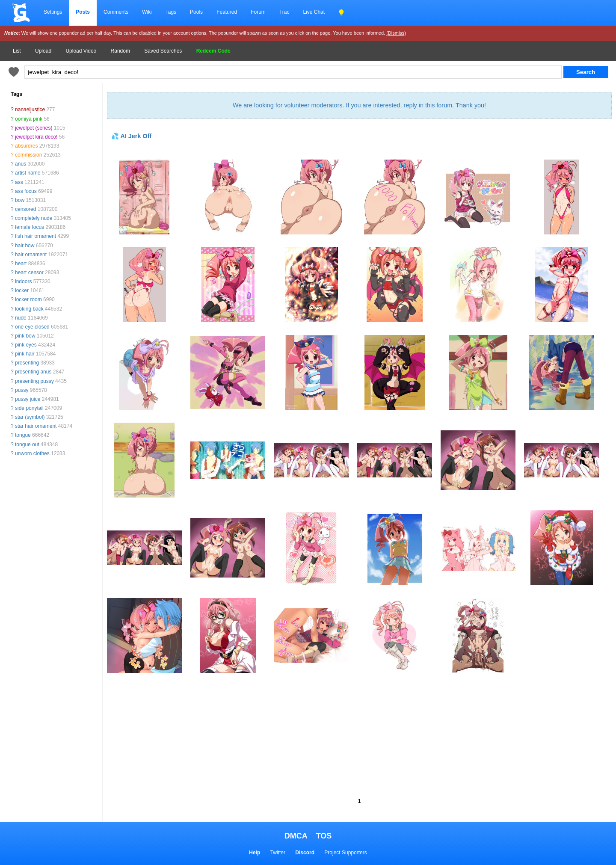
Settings (53, 12)
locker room (28, 299)
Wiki (147, 12)
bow (20, 200)
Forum (258, 12)
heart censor (29, 273)
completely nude (34, 218)
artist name (28, 173)
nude (21, 318)
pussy (22, 390)
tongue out (27, 444)
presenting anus (33, 372)
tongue (23, 435)
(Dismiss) (396, 33)
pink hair (25, 354)
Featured (227, 12)
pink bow (25, 336)
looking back (29, 309)
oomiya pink (29, 119)
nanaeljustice (30, 110)
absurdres (26, 146)
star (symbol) (30, 417)
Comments (116, 12)
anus (21, 164)
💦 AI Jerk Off (131, 136)
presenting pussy (34, 381)
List (17, 51)
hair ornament (31, 255)
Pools (196, 12)
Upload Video (81, 51)
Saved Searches (163, 51)
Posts (83, 12)
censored (25, 209)
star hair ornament (36, 426)
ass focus (26, 191)
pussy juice (28, 399)
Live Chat (314, 12)
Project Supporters (345, 853)
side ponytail (29, 408)
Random (120, 51)
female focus (30, 227)
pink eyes (26, 345)
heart (21, 264)
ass (19, 182)
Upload (43, 51)
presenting (27, 363)
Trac (284, 12)
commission (28, 155)
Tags (171, 12)
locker (22, 290)
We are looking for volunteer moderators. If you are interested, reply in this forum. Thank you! (359, 105)
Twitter (278, 853)
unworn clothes (32, 453)
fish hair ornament (36, 236)
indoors (23, 281)
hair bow (25, 246)
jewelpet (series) (34, 128)
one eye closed (32, 327)
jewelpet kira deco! (36, 137)
